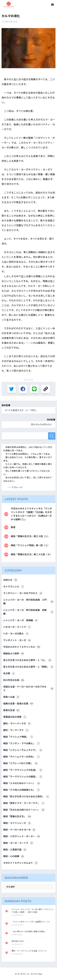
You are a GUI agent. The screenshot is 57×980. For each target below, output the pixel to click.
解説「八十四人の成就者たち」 (22, 790)
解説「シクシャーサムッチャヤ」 (23, 750)
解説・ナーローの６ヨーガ (19, 830)
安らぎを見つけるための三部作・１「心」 (27, 660)
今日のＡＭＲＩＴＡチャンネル (22, 647)
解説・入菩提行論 (15, 850)
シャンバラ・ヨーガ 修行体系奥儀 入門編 (28, 602)
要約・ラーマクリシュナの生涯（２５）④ (29, 951)
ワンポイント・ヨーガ (17, 640)
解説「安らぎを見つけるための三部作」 (26, 797)
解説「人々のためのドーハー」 (22, 783)
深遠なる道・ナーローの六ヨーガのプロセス (28, 689)
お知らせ (10, 580)
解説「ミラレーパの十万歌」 (21, 763)
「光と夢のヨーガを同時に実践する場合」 (29, 932)
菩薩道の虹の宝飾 (15, 717)
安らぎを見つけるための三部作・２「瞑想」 (28, 667)
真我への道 (11, 697)
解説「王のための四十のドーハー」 (24, 810)
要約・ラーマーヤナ (16, 730)
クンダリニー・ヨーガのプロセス (23, 593)
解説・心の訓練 (14, 856)
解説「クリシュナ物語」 (18, 737)
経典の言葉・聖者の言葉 (18, 704)
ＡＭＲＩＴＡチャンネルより (21, 863)
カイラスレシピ (14, 587)
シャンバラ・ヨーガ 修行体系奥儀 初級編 (28, 612)
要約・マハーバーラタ (17, 724)
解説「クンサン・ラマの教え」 (22, 743)
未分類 (9, 673)
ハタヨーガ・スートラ (17, 627)
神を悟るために (18, 941)
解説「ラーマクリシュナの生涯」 (23, 770)
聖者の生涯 (11, 710)
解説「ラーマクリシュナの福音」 (23, 777)
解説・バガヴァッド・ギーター (22, 836)
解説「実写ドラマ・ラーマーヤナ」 (24, 803)
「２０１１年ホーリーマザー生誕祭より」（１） (31, 922)
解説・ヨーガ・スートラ (18, 843)
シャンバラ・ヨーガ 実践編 (21, 620)
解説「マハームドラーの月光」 (22, 757)
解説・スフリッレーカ (17, 823)
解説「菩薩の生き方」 (17, 816)
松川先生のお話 (14, 680)
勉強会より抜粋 (14, 654)
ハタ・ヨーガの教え (16, 634)
